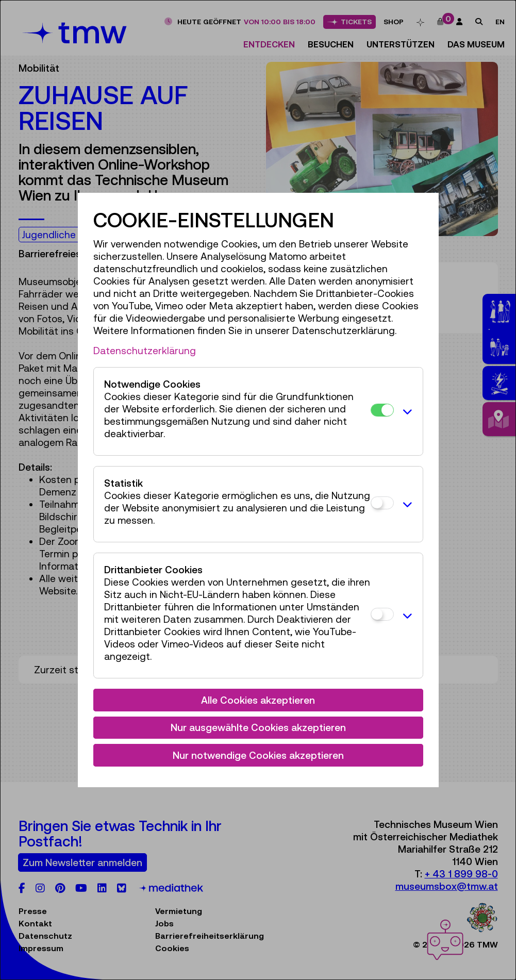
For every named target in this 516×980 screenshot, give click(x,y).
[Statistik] (382, 503)
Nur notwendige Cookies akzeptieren (258, 755)
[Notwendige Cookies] (382, 410)
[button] (406, 411)
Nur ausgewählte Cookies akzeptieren (258, 727)
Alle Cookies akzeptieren (258, 700)
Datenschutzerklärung (145, 351)
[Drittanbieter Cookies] (382, 614)
